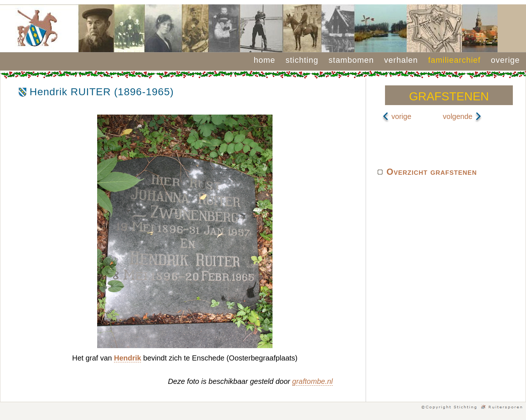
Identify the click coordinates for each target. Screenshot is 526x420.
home (265, 60)
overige (505, 60)
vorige (397, 116)
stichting (302, 60)
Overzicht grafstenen (432, 172)
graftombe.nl (312, 381)
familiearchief (454, 60)
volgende (462, 116)
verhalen (401, 60)
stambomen (351, 60)
